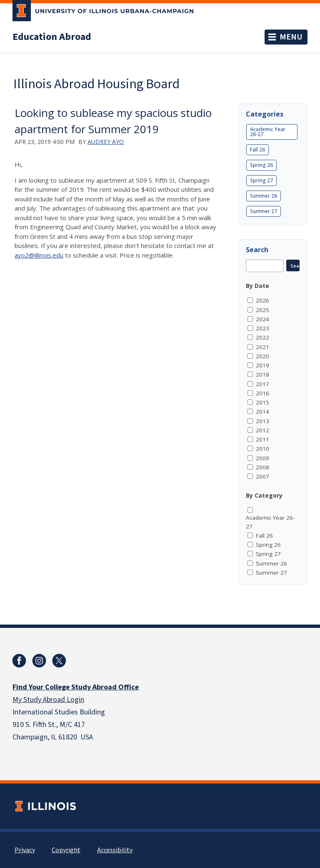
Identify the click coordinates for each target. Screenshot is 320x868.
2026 (262, 300)
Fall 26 (257, 150)
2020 (262, 356)
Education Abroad (52, 37)
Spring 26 (261, 165)
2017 (262, 384)
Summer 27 (264, 211)
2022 (262, 337)
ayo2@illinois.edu (39, 255)
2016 (262, 393)
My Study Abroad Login (48, 700)
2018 (262, 374)
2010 (262, 449)
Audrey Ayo (106, 142)
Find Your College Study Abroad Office (76, 687)
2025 (262, 310)
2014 (262, 412)
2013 (262, 421)
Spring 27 (261, 180)
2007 (262, 476)
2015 (262, 402)
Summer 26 (264, 196)
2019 (262, 365)
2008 (262, 467)
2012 (262, 430)
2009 (262, 458)
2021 (262, 347)
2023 (262, 328)
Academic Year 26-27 (268, 132)
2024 (262, 319)
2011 (262, 439)
